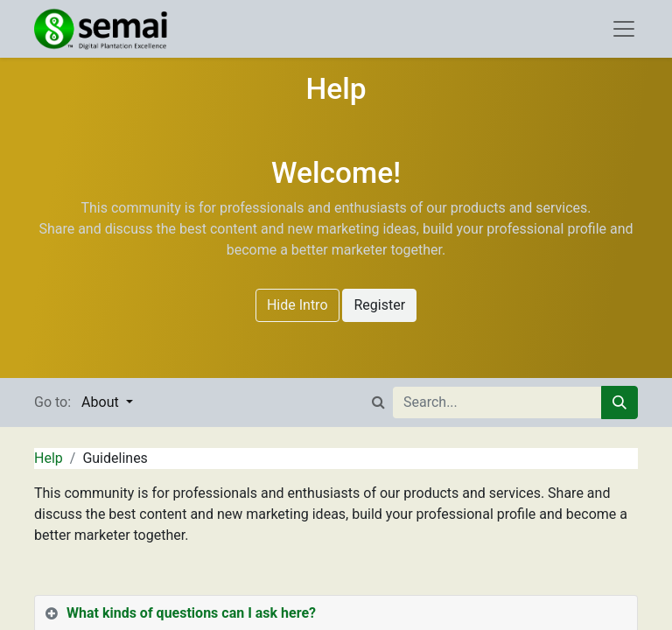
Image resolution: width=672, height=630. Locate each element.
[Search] (619, 402)
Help (49, 458)
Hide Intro (297, 305)
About (102, 402)
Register (379, 305)
